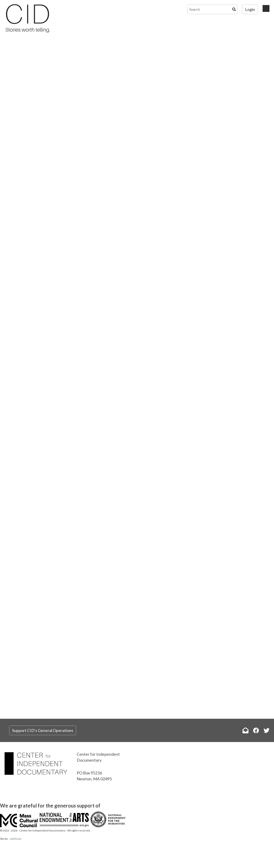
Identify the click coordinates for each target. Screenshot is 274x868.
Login (250, 9)
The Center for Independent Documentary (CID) (27, 18)
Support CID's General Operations (43, 730)
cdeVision (15, 839)
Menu (266, 8)
